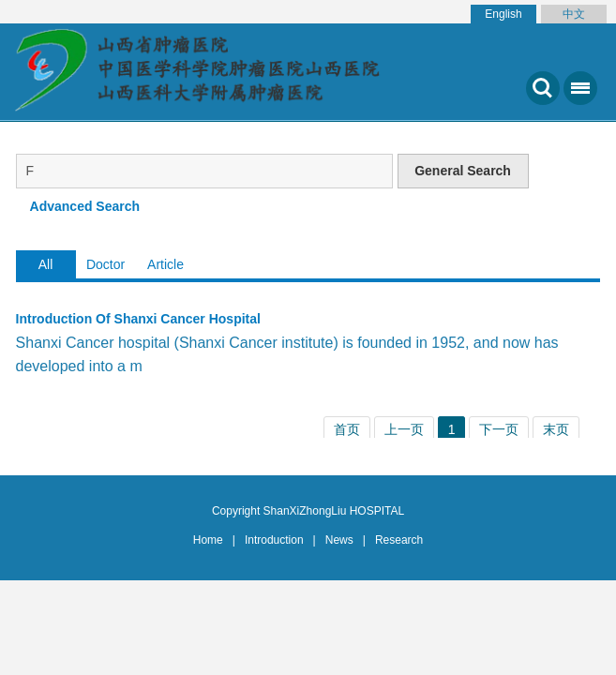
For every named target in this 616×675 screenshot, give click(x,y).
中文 (574, 14)
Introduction (274, 540)
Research (399, 540)
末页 (556, 429)
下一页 (499, 429)
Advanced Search (85, 206)
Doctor (105, 264)
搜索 (543, 88)
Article (165, 264)
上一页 (404, 429)
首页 (347, 429)
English (503, 14)
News (339, 540)
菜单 (577, 96)
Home (208, 540)
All (46, 264)
